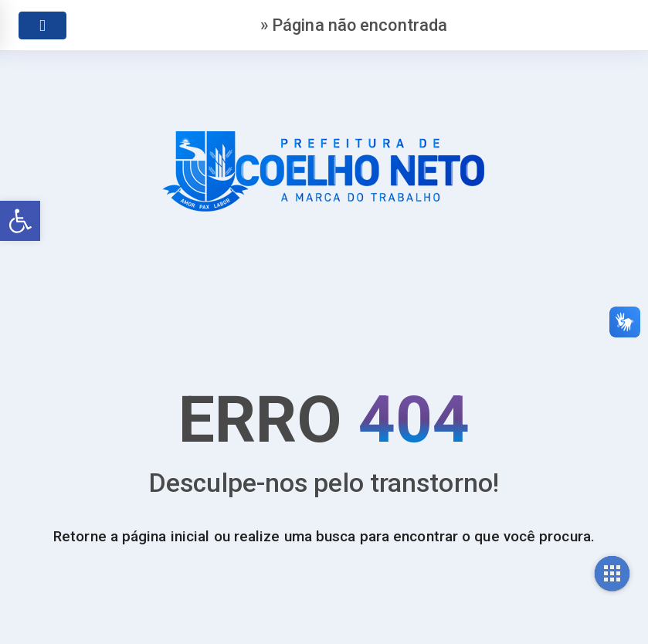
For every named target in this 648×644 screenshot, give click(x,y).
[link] (20, 221)
